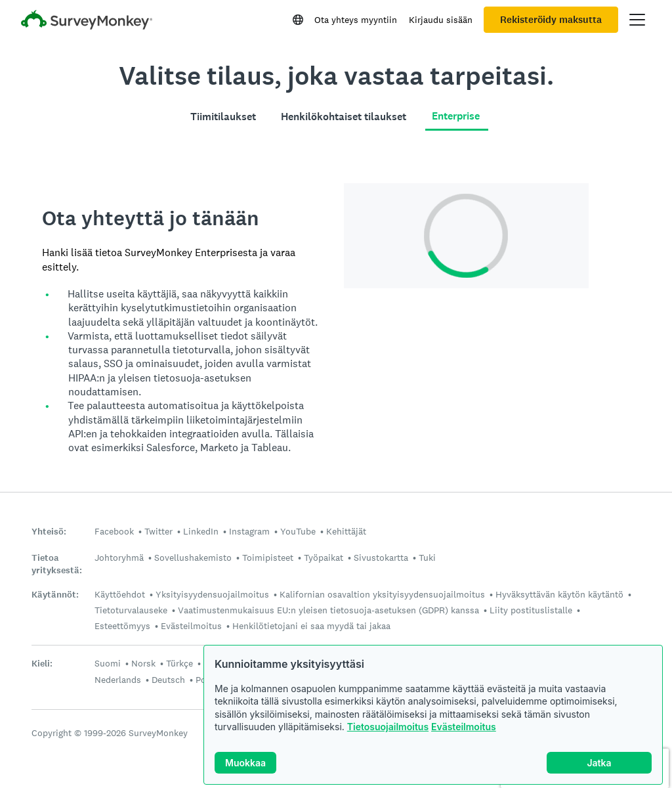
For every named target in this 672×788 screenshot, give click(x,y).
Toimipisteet (268, 558)
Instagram (249, 531)
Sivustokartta (381, 558)
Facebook (114, 531)
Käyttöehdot (120, 594)
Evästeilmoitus (464, 727)
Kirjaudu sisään (441, 20)
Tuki (427, 558)
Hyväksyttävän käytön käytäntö (559, 594)
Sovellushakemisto (193, 558)
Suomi (108, 663)
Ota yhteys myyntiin (356, 20)
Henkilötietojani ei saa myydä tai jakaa (311, 626)
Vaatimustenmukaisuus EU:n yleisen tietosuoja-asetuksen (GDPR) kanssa (328, 610)
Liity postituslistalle (531, 610)
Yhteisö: (49, 532)
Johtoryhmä (119, 558)
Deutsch (168, 680)
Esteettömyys (122, 626)
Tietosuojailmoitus (388, 727)
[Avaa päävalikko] (637, 20)
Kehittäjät (346, 531)
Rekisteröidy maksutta (551, 20)
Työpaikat (324, 558)
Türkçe (179, 663)
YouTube (298, 531)
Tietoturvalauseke (131, 610)
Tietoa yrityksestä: (57, 564)
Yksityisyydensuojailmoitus (212, 594)
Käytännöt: (55, 595)
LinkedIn (201, 531)
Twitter (158, 531)
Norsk (143, 663)
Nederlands (118, 680)
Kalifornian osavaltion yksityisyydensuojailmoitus (382, 594)
